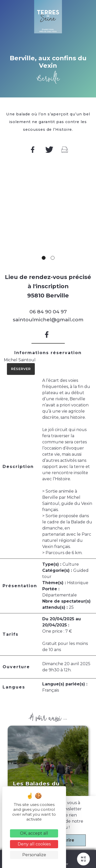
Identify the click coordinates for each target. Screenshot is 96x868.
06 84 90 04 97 (48, 312)
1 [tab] (44, 258)
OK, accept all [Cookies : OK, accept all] (34, 833)
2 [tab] (53, 258)
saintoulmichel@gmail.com (48, 320)
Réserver (21, 369)
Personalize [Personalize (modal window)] (34, 855)
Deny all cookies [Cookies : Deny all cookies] (34, 844)
